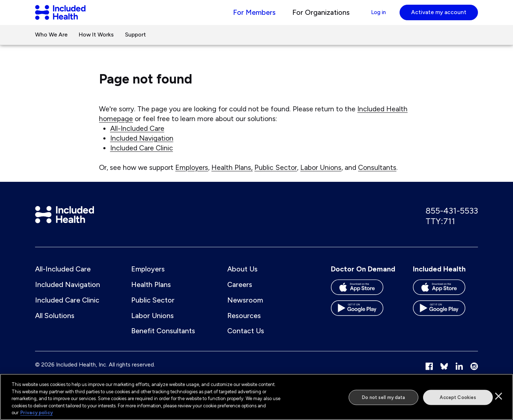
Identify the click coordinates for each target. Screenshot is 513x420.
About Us (242, 279)
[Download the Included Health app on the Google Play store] (445, 321)
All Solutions (55, 325)
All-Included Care (137, 136)
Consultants (377, 175)
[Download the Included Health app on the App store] (445, 300)
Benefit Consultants (163, 340)
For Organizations (313, 16)
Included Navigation (142, 146)
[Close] (499, 396)
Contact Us (246, 340)
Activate (439, 16)
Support (135, 42)
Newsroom (245, 310)
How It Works (96, 42)
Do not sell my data (383, 397)
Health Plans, (232, 175)
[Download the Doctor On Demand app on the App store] (363, 300)
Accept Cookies (458, 397)
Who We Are (51, 42)
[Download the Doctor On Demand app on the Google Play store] (363, 321)
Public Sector (276, 175)
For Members (246, 16)
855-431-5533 (452, 219)
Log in (374, 16)
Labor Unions (321, 175)
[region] (256, 397)
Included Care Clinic (142, 155)
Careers (240, 294)
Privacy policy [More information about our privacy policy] (36, 413)
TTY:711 (440, 230)
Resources (244, 325)
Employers (192, 175)
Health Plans (151, 294)
